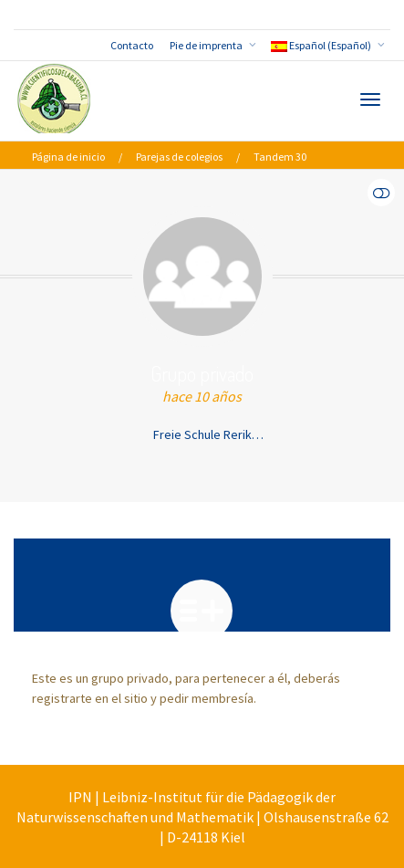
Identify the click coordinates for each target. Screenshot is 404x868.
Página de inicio (68, 157)
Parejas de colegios (179, 157)
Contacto (132, 45)
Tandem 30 (280, 157)
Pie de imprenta (207, 45)
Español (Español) (322, 45)
